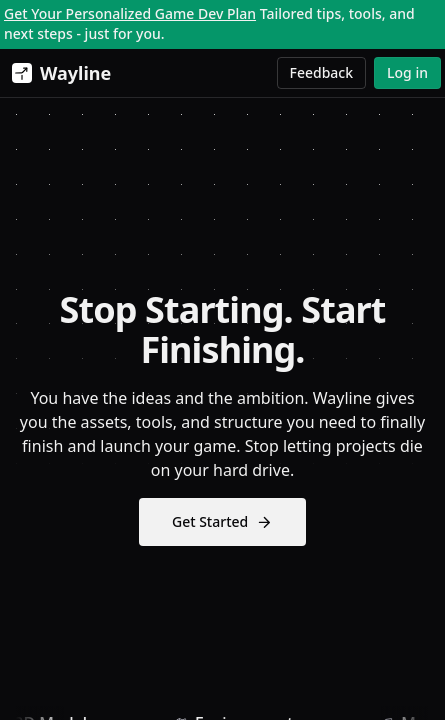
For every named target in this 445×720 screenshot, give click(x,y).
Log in (407, 72)
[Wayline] (57, 73)
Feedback (322, 72)
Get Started (222, 521)
